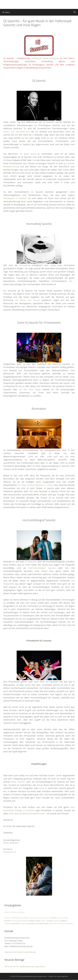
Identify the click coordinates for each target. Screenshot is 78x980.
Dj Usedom (21, 912)
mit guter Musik (28, 154)
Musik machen (18, 782)
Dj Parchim (14, 921)
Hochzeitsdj (25, 265)
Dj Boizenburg (52, 924)
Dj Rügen (43, 921)
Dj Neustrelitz (56, 921)
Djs (71, 281)
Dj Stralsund (26, 918)
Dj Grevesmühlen (68, 924)
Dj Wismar (47, 918)
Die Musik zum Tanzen (28, 300)
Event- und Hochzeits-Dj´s (16, 132)
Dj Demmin (41, 918)
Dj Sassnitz (7, 918)
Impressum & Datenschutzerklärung (20, 952)
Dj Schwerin (14, 912)
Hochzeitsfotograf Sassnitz (42, 568)
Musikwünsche (10, 852)
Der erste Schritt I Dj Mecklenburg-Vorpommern (25, 966)
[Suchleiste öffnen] (75, 12)
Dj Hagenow (24, 924)
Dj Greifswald (33, 918)
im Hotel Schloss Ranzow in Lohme (35, 485)
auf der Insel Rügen (30, 389)
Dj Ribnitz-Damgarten (23, 921)
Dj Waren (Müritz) (61, 918)
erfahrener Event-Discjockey (45, 58)
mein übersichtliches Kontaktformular (27, 814)
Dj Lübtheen (60, 924)
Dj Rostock (7, 912)
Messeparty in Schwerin (15, 198)
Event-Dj (43, 788)
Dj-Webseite (31, 562)
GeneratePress (62, 976)
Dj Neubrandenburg (17, 918)
